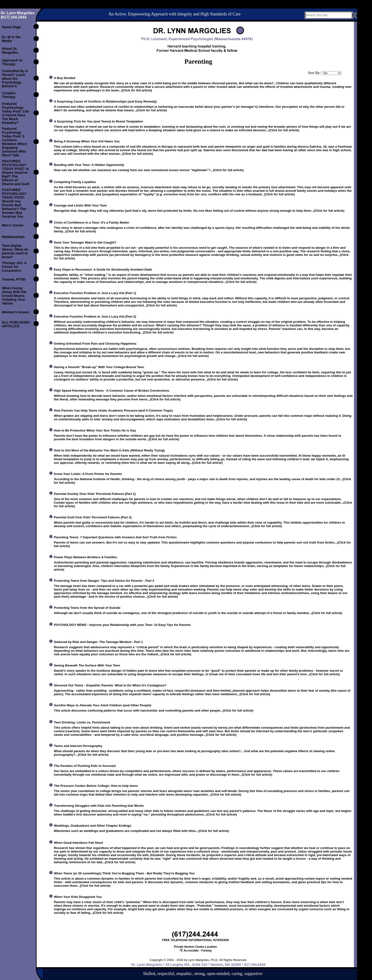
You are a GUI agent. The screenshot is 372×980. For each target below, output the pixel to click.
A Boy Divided (65, 78)
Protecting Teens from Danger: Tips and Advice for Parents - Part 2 (104, 581)
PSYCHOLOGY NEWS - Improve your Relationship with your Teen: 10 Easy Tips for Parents (122, 625)
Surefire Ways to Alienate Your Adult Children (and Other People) (103, 705)
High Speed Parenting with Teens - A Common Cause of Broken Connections (112, 391)
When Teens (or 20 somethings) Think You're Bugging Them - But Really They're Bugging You (124, 873)
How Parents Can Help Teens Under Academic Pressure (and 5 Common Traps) (113, 410)
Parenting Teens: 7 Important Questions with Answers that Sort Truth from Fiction (115, 537)
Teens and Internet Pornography (78, 746)
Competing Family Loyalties (75, 182)
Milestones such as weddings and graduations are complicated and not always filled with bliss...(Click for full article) (141, 831)
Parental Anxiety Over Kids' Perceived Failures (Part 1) (95, 494)
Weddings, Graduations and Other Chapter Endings (93, 826)
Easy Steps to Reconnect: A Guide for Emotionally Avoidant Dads (103, 270)
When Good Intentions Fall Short (78, 843)
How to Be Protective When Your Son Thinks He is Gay (95, 430)
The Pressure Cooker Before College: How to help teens (96, 786)
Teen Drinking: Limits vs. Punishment (82, 722)
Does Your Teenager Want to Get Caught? (85, 242)
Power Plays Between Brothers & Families (86, 557)
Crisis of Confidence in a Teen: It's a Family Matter (92, 223)
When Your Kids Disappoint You (78, 897)
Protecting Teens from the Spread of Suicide (87, 608)
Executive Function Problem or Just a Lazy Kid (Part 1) (95, 293)
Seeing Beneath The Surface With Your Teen (87, 665)
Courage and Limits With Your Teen (80, 205)
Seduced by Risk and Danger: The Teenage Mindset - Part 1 (98, 642)
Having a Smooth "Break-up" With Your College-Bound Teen (99, 367)
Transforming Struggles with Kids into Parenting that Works (99, 806)
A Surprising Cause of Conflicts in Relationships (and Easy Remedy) (105, 101)
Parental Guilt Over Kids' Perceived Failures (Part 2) (93, 517)
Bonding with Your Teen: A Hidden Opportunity (89, 165)
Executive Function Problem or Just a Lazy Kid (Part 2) (95, 317)
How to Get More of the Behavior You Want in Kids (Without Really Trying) (109, 450)
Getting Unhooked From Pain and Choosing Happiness (95, 344)
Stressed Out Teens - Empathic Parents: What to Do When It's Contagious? (110, 685)
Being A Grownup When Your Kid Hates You (87, 141)
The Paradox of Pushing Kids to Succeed (85, 766)
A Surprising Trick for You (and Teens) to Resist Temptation (98, 121)
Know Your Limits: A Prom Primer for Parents (88, 474)
